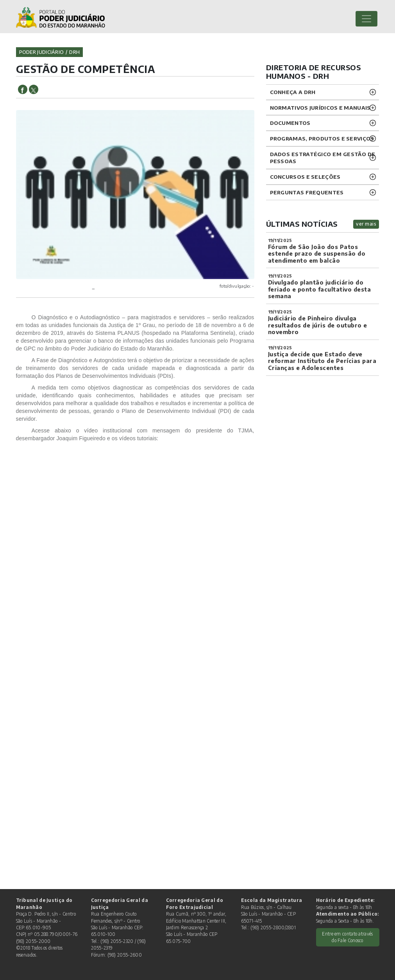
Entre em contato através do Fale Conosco (347, 937)
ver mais (366, 224)
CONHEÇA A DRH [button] (293, 92)
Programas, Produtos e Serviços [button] (322, 138)
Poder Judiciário (42, 52)
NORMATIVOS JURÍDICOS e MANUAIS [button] (320, 108)
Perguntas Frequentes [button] (307, 192)
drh (74, 52)
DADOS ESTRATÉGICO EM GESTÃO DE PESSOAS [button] (323, 157)
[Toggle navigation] (366, 19)
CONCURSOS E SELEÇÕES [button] (305, 177)
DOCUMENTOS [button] (290, 123)
